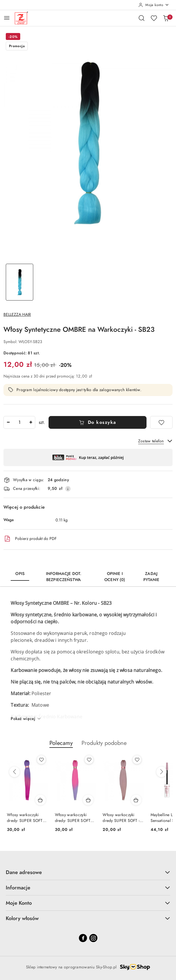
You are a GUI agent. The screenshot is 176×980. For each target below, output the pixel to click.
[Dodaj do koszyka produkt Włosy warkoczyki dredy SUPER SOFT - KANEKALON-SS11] (136, 800)
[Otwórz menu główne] (7, 18)
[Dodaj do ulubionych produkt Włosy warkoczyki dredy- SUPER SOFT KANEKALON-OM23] (89, 760)
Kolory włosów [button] (88, 918)
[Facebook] (83, 938)
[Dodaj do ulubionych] (161, 422)
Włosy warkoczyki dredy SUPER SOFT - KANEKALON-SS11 (121, 818)
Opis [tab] (20, 574)
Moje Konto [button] (88, 903)
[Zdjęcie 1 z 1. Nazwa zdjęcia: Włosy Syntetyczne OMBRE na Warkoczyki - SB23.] (20, 282)
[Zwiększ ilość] (31, 422)
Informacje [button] (88, 888)
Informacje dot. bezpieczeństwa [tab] (64, 577)
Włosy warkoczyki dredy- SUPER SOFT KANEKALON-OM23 (73, 818)
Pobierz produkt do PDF (30, 539)
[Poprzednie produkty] (14, 772)
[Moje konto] (154, 5)
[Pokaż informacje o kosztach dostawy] (68, 489)
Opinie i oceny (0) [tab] (115, 577)
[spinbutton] (19, 422)
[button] (61, 746)
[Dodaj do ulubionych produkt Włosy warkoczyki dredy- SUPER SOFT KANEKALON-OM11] (41, 760)
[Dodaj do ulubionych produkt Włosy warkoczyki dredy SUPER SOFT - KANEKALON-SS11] (137, 760)
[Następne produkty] (162, 772)
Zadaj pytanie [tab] (151, 577)
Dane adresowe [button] (88, 872)
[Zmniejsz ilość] (8, 422)
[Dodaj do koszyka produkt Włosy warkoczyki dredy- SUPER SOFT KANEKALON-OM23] (88, 800)
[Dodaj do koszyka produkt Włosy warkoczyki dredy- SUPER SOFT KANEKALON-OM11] (40, 800)
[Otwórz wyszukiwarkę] (142, 18)
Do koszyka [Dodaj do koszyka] (98, 422)
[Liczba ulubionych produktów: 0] (154, 18)
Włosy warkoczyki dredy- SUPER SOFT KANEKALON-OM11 (25, 818)
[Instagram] (93, 938)
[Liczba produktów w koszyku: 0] (166, 18)
